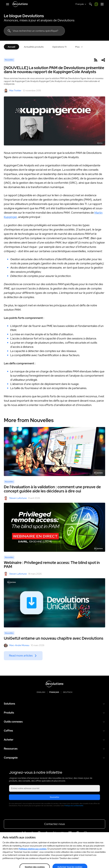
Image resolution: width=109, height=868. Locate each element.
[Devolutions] (20, 4)
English (41, 692)
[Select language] (81, 4)
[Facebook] (78, 833)
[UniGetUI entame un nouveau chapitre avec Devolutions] (55, 603)
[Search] (91, 4)
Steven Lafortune (15, 498)
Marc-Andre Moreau (17, 645)
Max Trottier (13, 91)
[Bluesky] (24, 833)
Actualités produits (34, 47)
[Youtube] (62, 833)
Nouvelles (9, 60)
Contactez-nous (55, 824)
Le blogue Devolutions (24, 16)
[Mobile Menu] (8, 4)
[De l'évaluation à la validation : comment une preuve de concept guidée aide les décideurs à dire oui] (55, 452)
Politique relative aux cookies (33, 853)
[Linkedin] (70, 833)
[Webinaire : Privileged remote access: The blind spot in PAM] (55, 527)
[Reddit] (31, 833)
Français (54, 692)
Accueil (11, 47)
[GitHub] (39, 833)
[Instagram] (85, 833)
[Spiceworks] (47, 833)
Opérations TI (59, 47)
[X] (55, 833)
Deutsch (68, 692)
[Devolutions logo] (54, 684)
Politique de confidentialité (74, 806)
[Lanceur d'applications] (102, 4)
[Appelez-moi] (96, 4)
